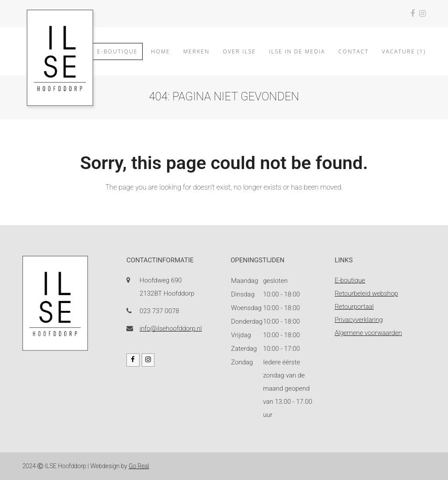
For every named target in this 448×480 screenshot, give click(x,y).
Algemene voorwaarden (368, 333)
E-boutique (350, 280)
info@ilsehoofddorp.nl (171, 328)
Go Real (139, 466)
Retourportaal (354, 307)
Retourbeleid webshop (366, 293)
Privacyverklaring (359, 320)
